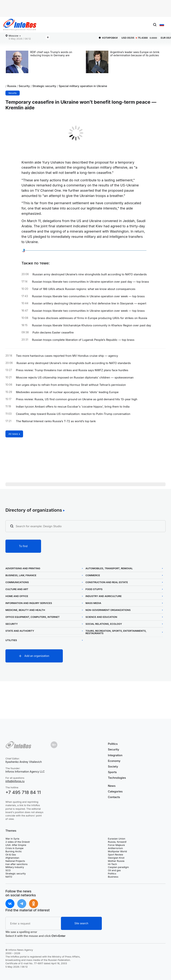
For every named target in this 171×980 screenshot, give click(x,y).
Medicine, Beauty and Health (25, 610)
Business (113, 877)
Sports (112, 772)
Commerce (93, 575)
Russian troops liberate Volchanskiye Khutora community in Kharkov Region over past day (91, 325)
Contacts (114, 797)
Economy (114, 761)
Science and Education (101, 617)
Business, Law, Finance (21, 575)
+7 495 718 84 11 (23, 792)
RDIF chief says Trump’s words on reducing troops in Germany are (51, 54)
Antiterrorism (115, 848)
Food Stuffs (94, 589)
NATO (9, 877)
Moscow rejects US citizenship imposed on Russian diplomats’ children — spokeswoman (75, 378)
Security (24, 86)
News (112, 786)
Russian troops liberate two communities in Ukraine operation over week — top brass (88, 296)
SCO (8, 870)
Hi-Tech (112, 864)
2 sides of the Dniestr (18, 842)
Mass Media (93, 603)
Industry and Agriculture (104, 596)
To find (23, 546)
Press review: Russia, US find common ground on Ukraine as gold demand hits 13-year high (77, 399)
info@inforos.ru (15, 781)
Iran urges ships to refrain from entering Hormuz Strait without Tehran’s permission (71, 385)
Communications (17, 582)
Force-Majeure (116, 845)
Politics (113, 744)
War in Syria (12, 839)
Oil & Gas (11, 855)
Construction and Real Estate (107, 582)
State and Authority (20, 631)
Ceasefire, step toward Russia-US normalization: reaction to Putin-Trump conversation (73, 414)
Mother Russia (116, 861)
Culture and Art (17, 589)
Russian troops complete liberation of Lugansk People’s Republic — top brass (83, 340)
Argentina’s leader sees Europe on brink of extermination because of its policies (135, 54)
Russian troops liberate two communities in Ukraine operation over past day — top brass (90, 282)
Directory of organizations (34, 510)
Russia (12, 86)
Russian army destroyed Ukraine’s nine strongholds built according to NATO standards (90, 274)
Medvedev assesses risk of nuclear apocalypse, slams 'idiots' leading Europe (67, 392)
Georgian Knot (116, 858)
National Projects (15, 861)
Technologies (117, 778)
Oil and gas (114, 870)
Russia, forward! (117, 842)
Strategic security (44, 86)
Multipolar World (117, 851)
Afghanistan (12, 858)
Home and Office (17, 596)
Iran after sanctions (16, 864)
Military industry (15, 867)
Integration (115, 755)
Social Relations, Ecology (104, 624)
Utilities (11, 640)
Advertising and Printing (23, 568)
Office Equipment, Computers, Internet (33, 617)
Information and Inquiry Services (29, 603)
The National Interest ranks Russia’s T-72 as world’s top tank (56, 421)
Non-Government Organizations (108, 610)
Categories (115, 791)
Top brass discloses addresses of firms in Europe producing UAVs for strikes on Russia (89, 318)
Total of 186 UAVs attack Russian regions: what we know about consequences (84, 289)
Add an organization (37, 656)
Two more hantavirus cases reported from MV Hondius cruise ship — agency (67, 356)
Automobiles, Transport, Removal (109, 568)
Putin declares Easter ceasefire (53, 333)
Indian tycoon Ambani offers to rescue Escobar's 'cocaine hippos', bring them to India (73, 407)
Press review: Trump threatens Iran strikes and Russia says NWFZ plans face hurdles (72, 370)
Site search (81, 923)
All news (13, 434)
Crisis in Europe (14, 848)
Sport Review (116, 855)
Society (113, 766)
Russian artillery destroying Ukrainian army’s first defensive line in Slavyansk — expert (89, 303)
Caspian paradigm (118, 867)
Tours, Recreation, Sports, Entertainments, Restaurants (116, 632)
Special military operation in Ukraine (83, 86)
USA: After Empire (16, 845)
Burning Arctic (14, 851)
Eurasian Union (117, 839)
